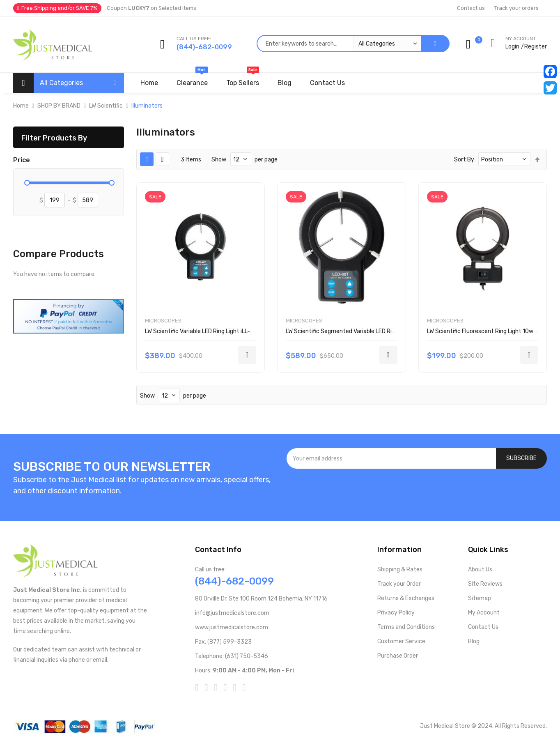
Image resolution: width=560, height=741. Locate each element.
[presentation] (417, 491)
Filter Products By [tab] (54, 138)
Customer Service (401, 641)
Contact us (471, 8)
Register (536, 47)
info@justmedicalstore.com (232, 613)
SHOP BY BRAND (59, 106)
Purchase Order (398, 656)
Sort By (464, 160)
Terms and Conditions (406, 627)
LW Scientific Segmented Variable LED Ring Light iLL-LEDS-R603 (370, 331)
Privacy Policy (396, 613)
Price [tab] (22, 160)
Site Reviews (485, 584)
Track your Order (399, 584)
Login (512, 47)
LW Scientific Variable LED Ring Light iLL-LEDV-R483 (213, 331)
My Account (484, 613)
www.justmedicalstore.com (232, 627)
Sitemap (480, 598)
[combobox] (339, 44)
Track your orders (516, 8)
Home (21, 106)
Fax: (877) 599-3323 (223, 642)
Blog (474, 641)
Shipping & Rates (400, 570)
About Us (480, 570)
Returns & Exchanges (406, 598)
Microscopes (163, 321)
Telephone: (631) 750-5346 (232, 656)
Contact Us (483, 627)
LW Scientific (106, 106)
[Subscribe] (521, 458)
